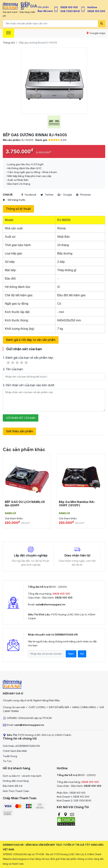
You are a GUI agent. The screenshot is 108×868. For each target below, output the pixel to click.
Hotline (92, 7)
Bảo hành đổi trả (13, 786)
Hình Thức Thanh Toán (16, 791)
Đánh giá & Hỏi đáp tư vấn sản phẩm (31, 340)
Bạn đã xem (45, 11)
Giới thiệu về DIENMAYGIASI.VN (21, 746)
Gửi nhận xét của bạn (21, 418)
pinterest (84, 195)
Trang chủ (9, 43)
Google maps (96, 33)
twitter (47, 195)
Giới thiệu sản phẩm (19, 431)
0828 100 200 (96, 11)
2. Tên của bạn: (13, 369)
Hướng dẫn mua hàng (16, 781)
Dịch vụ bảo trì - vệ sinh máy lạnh (22, 776)
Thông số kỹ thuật (18, 209)
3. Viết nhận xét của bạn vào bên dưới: (29, 385)
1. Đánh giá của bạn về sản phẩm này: (28, 360)
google (65, 195)
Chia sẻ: (8, 195)
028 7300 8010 (70, 11)
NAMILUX (10, 513)
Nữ (82, 654)
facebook (29, 195)
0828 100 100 (69, 7)
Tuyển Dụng (10, 756)
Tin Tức (7, 761)
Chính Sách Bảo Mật (15, 751)
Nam (71, 654)
